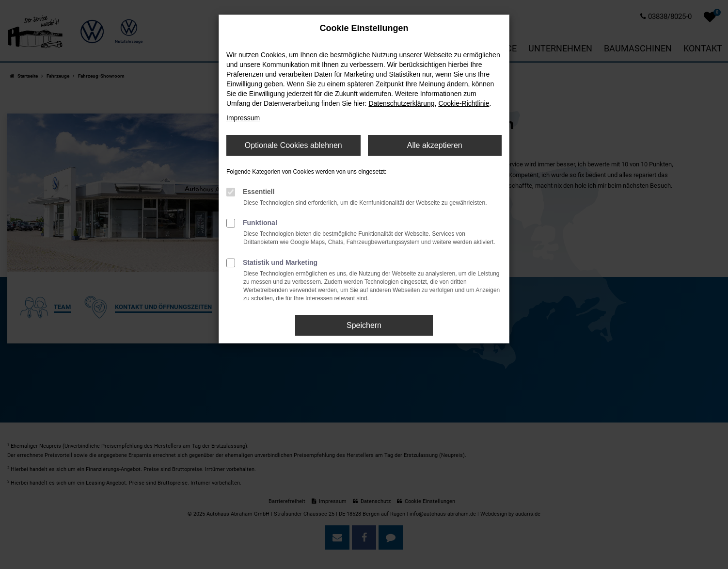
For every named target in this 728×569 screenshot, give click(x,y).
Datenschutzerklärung (401, 103)
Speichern (364, 325)
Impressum (243, 118)
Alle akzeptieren (435, 145)
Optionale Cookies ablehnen (293, 145)
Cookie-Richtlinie (464, 103)
